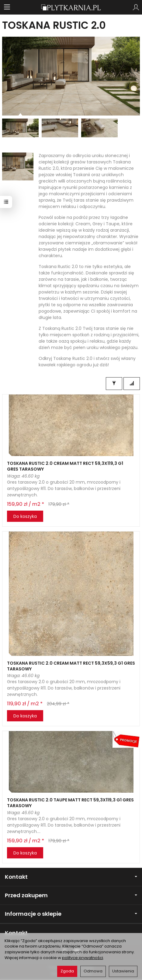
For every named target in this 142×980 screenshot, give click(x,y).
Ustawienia (123, 971)
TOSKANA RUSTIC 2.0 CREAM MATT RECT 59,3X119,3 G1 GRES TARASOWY (65, 466)
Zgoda (67, 971)
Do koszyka (25, 516)
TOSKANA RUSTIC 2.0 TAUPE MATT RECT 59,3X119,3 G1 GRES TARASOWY (70, 803)
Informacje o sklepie (71, 914)
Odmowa (93, 971)
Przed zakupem (71, 895)
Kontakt (71, 877)
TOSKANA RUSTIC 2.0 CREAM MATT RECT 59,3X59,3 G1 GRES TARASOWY (71, 666)
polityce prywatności (83, 958)
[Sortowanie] (132, 384)
